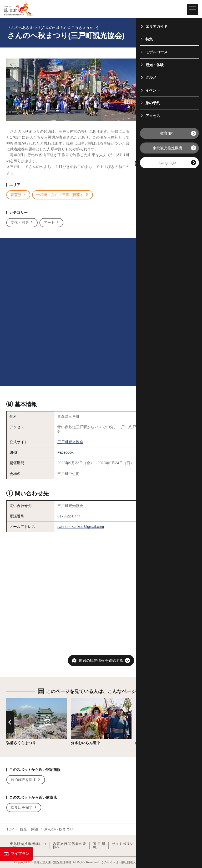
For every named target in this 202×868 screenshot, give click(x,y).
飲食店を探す (24, 808)
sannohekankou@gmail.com (81, 527)
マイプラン (16, 854)
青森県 (18, 195)
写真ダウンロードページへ (166, 164)
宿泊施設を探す (26, 780)
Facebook (65, 452)
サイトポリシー (123, 846)
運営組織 (99, 846)
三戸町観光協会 (70, 442)
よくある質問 (183, 846)
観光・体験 (29, 829)
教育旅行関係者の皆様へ (70, 846)
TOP (10, 829)
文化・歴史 (22, 223)
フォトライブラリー (154, 846)
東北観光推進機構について (28, 846)
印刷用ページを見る (164, 149)
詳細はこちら (17, 700)
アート (51, 223)
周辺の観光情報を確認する (101, 660)
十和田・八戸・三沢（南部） (62, 195)
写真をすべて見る (163, 134)
